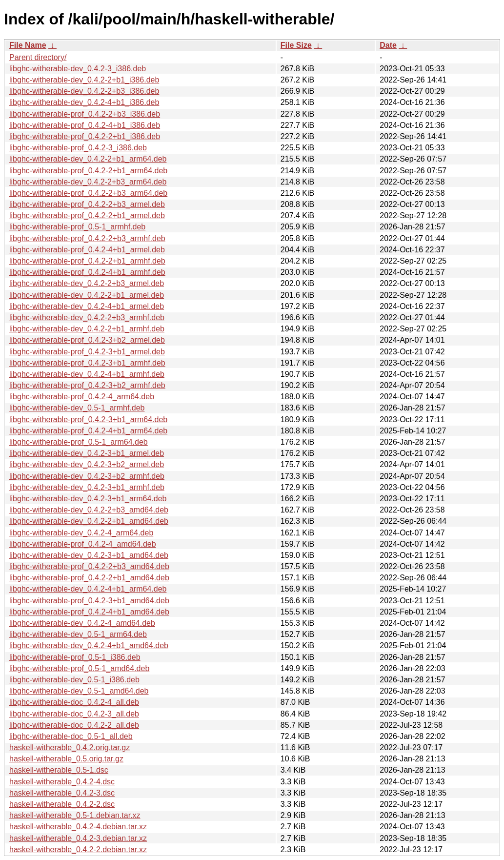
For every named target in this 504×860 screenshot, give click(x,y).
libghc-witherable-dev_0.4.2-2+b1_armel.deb (87, 295)
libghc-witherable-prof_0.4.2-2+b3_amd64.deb (89, 566)
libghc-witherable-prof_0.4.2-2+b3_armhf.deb (87, 238)
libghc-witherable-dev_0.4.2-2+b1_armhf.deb (87, 329)
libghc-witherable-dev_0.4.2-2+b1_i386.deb (84, 80)
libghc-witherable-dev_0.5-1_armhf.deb (77, 408)
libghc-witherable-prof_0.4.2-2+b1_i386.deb (85, 136)
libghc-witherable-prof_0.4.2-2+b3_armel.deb (87, 204)
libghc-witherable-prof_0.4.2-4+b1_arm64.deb (88, 431)
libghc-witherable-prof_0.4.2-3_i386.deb (78, 148)
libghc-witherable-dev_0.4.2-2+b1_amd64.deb (89, 521)
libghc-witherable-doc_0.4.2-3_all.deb (74, 714)
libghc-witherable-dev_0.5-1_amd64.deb (79, 691)
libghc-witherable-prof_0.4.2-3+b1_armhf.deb (87, 363)
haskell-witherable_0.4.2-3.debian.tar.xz (78, 838)
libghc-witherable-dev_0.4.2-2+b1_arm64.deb (88, 159)
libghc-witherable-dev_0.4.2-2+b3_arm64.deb (88, 182)
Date (388, 45)
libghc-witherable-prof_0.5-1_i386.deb (75, 657)
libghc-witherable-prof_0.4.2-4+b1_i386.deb (85, 125)
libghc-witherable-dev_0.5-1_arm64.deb (78, 634)
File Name (28, 45)
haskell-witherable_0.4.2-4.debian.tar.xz (78, 827)
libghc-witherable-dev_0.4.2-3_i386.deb (78, 69)
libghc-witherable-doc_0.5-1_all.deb (71, 736)
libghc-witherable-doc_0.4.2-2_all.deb (74, 725)
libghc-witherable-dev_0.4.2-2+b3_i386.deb (84, 91)
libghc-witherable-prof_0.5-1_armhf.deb (77, 227)
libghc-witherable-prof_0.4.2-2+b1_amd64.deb (89, 578)
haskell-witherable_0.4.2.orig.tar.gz (70, 747)
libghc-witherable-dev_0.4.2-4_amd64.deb (82, 623)
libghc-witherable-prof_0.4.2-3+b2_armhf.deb (87, 385)
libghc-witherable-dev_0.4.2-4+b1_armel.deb (87, 306)
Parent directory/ (38, 57)
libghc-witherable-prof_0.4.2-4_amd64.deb (83, 544)
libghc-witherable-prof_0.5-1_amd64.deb (79, 668)
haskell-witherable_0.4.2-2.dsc (62, 804)
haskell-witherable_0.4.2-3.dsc (62, 793)
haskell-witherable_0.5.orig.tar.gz (66, 759)
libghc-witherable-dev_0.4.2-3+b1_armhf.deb (87, 487)
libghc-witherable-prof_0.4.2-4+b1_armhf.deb (87, 272)
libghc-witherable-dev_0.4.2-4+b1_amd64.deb (89, 645)
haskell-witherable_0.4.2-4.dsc (62, 782)
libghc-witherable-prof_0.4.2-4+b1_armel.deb (87, 250)
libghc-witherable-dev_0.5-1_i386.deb (74, 680)
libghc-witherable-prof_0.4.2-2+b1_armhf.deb (87, 261)
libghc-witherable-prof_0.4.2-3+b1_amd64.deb (89, 601)
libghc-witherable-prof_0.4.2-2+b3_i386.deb (85, 114)
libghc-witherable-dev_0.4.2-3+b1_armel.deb (87, 453)
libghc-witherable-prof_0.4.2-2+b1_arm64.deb (88, 171)
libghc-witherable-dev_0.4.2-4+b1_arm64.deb (88, 589)
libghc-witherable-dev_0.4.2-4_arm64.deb (81, 533)
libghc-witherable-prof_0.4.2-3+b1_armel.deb (87, 352)
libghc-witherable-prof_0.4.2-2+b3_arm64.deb (88, 193)
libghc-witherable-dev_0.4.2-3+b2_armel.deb (87, 464)
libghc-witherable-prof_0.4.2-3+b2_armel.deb (87, 340)
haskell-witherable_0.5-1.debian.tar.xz (75, 815)
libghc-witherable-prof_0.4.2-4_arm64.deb (82, 397)
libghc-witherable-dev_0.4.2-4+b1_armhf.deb (87, 374)
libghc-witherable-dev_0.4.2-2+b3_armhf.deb (87, 317)
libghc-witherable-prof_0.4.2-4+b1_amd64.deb (89, 612)
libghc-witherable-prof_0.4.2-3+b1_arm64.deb (88, 420)
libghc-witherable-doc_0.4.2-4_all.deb (74, 702)
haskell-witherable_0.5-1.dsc (59, 770)
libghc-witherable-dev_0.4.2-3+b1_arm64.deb (88, 499)
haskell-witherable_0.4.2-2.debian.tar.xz (78, 850)
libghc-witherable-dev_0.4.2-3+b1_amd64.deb (89, 555)
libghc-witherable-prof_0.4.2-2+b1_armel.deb (87, 215)
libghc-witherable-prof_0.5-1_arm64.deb (79, 442)
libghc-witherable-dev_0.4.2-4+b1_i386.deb (84, 102)
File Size (296, 45)
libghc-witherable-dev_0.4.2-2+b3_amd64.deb (89, 510)
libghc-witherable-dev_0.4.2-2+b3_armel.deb (87, 283)
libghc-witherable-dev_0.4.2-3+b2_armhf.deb (87, 476)
